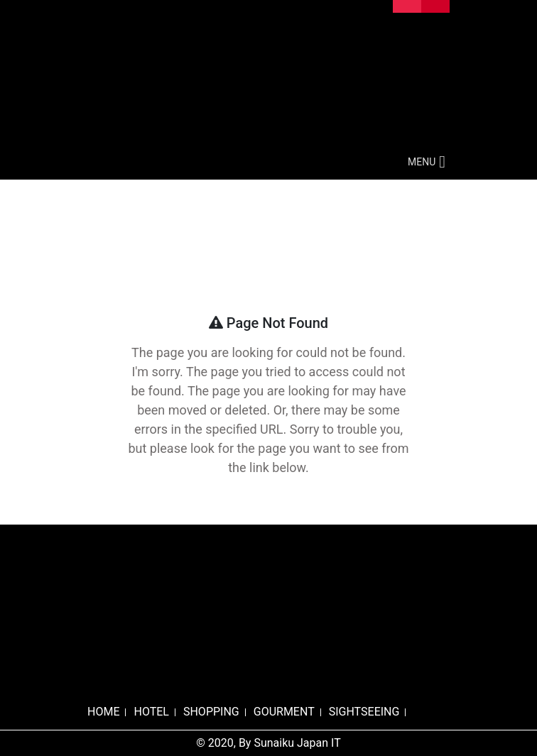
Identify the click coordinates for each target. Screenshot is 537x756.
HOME (103, 712)
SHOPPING (211, 712)
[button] (422, 162)
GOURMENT (284, 712)
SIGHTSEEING (364, 712)
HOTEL (151, 712)
